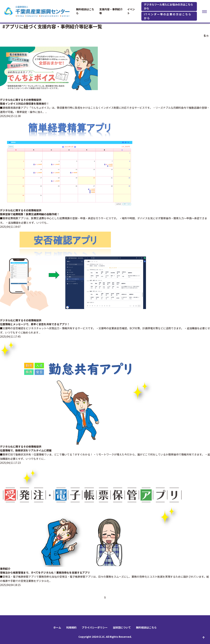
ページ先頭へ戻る (204, 638)
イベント (131, 11)
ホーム (57, 627)
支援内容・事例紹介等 (111, 11)
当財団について (122, 627)
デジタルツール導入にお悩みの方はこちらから (168, 6)
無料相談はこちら (85, 11)
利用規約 (71, 627)
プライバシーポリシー (95, 627)
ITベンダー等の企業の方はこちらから (168, 16)
